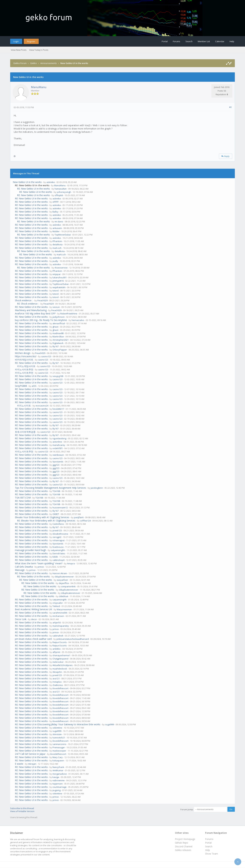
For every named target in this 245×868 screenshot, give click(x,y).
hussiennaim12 (60, 508)
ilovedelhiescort (60, 688)
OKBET (56, 514)
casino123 (46, 356)
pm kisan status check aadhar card (33, 639)
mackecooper (59, 751)
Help (232, 41)
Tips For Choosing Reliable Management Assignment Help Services (50, 488)
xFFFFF (56, 202)
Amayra (71, 563)
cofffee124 (85, 521)
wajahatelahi (59, 287)
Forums (177, 41)
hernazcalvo (78, 320)
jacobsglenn (97, 488)
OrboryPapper (60, 350)
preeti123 (57, 530)
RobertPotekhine (69, 314)
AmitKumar (58, 770)
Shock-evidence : (24, 300)
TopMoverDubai (63, 235)
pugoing (56, 790)
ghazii (55, 327)
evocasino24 (42, 406)
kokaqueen (58, 761)
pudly (55, 261)
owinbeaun (58, 455)
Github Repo (182, 843)
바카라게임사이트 (24, 360)
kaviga (56, 777)
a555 (34, 386)
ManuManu (39, 87)
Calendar (220, 41)
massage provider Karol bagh (31, 550)
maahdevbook (60, 669)
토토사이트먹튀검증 (25, 432)
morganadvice (60, 774)
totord (56, 291)
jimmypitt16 (58, 281)
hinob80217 (58, 409)
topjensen (58, 784)
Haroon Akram (60, 573)
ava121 (56, 678)
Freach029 (42, 300)
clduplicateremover (64, 577)
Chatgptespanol (60, 659)
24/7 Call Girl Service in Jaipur (30, 754)
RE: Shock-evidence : (28, 304)
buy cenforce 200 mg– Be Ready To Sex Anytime (41, 320)
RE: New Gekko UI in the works (33, 189)
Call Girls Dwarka (24, 567)
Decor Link (21, 619)
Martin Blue (58, 337)
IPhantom (57, 241)
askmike (51, 182)
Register (31, 41)
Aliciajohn (57, 672)
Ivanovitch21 (59, 738)
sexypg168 (58, 376)
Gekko (33, 63)
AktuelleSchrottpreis (63, 665)
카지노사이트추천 (24, 369)
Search (189, 41)
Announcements (49, 63)
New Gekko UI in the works (27, 182)
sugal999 (110, 724)
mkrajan (32, 764)
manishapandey (61, 626)
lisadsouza (58, 547)
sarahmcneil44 (60, 613)
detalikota (57, 244)
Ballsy (55, 212)
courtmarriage (60, 787)
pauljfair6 (79, 517)
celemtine (57, 728)
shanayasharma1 (61, 655)
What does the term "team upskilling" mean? (39, 563)
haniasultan (61, 189)
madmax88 (58, 333)
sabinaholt (58, 636)
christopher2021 (61, 340)
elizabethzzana (60, 534)
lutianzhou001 (60, 277)
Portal (165, 41)
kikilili (55, 557)
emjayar (57, 274)
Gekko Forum (20, 63)
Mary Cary (58, 757)
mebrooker (58, 662)
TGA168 (56, 491)
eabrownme (59, 780)
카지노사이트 (24, 406)
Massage (20, 570)
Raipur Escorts (60, 642)
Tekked (56, 606)
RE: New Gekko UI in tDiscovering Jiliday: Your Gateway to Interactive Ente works (58, 724)
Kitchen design (23, 353)
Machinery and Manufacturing (31, 310)
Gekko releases (183, 850)
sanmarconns (59, 744)
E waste (19, 764)
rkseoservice (61, 268)
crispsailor (58, 603)
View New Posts (19, 50)
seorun (56, 307)
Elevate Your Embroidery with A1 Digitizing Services (42, 517)
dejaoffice (64, 583)
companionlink (68, 586)
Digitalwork (58, 343)
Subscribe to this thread (22, 808)
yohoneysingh (64, 192)
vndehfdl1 (58, 448)
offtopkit (59, 195)
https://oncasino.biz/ (26, 356)
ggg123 (56, 465)
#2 (230, 107)
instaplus (57, 682)
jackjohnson (59, 317)
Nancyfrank (58, 767)
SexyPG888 (21, 386)
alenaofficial (59, 323)
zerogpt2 (57, 537)
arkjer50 (57, 623)
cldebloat (63, 596)
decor (34, 619)
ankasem (57, 228)
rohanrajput (58, 540)
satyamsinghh (58, 550)
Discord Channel (184, 846)
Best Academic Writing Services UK (33, 609)
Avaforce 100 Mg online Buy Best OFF (35, 313)
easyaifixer (62, 580)
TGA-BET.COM (23, 498)
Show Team (212, 854)
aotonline (57, 442)
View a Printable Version (22, 811)
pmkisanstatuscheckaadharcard (73, 639)
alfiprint (56, 652)
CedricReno (58, 524)
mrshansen (58, 616)
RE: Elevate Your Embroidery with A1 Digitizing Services (46, 521)
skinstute (57, 734)
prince (41, 567)
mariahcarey (59, 445)
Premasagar (59, 747)
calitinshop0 (58, 560)
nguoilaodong (59, 438)
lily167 (56, 346)
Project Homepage (185, 839)
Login (16, 41)
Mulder (56, 231)
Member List (204, 41)
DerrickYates (59, 553)
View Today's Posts (39, 50)
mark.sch (57, 248)
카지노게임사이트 (26, 366)
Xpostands (58, 462)
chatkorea (58, 685)
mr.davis (59, 222)
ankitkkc (57, 649)
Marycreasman (64, 609)
